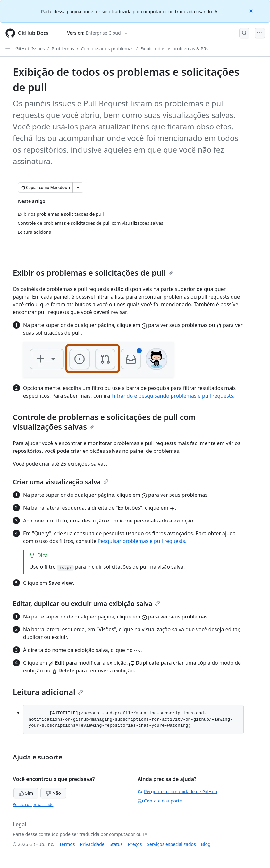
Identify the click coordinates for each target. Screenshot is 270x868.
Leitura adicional (48, 692)
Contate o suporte (160, 801)
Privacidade (92, 844)
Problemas (63, 49)
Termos (67, 844)
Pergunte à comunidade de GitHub (177, 791)
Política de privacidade (33, 805)
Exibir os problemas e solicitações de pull (93, 272)
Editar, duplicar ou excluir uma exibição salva (86, 604)
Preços (135, 844)
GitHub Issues (30, 49)
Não (53, 793)
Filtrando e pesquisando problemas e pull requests (172, 396)
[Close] (252, 10)
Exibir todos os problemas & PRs (174, 49)
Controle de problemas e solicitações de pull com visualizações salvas (104, 422)
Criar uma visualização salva (61, 482)
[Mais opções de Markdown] (78, 188)
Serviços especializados (171, 844)
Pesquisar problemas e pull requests (142, 541)
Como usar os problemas (107, 49)
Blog (206, 844)
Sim (26, 793)
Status (116, 844)
